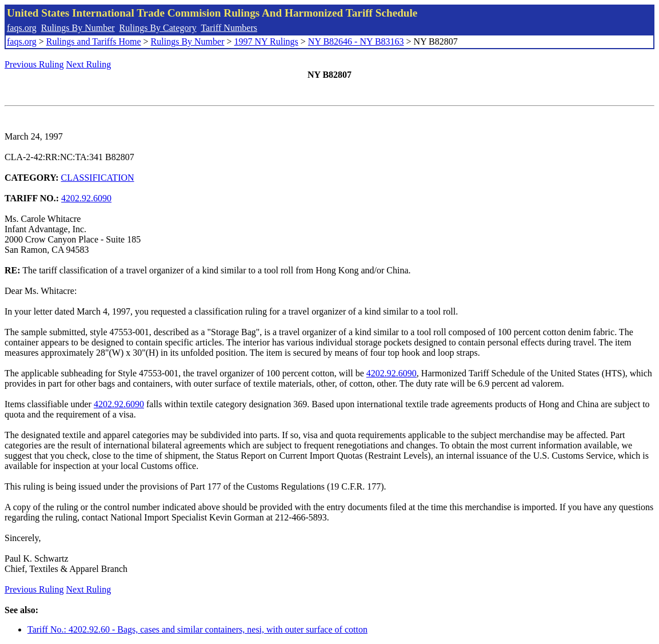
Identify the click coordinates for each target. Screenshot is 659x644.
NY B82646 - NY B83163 (356, 41)
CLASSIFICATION (98, 178)
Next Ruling (89, 64)
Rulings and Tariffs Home (94, 41)
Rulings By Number (78, 28)
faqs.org (22, 28)
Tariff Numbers (229, 28)
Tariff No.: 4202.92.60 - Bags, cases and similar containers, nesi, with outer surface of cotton (197, 629)
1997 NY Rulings (266, 41)
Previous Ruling (34, 64)
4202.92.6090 (86, 198)
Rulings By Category (158, 28)
